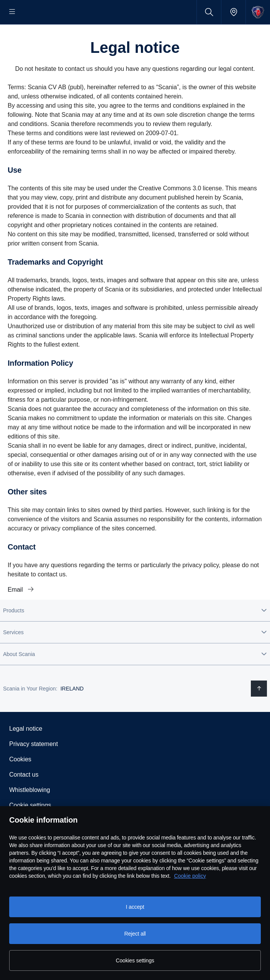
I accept (135, 907)
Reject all (135, 934)
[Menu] (12, 12)
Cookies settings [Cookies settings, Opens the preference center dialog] (135, 960)
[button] (135, 635)
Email (16, 614)
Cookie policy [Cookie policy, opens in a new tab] (190, 876)
